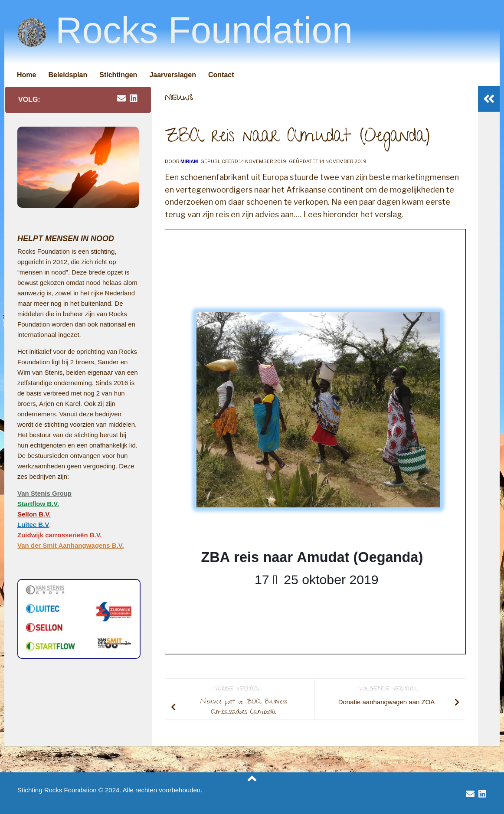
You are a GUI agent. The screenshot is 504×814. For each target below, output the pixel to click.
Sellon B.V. (34, 514)
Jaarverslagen (173, 75)
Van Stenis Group (44, 493)
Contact (221, 75)
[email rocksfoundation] (121, 99)
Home (26, 75)
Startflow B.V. (38, 504)
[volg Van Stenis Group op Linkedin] (134, 99)
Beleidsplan (68, 75)
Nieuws (179, 99)
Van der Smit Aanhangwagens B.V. (71, 545)
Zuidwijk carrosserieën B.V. (60, 535)
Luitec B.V (33, 525)
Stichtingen (118, 75)
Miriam (189, 161)
